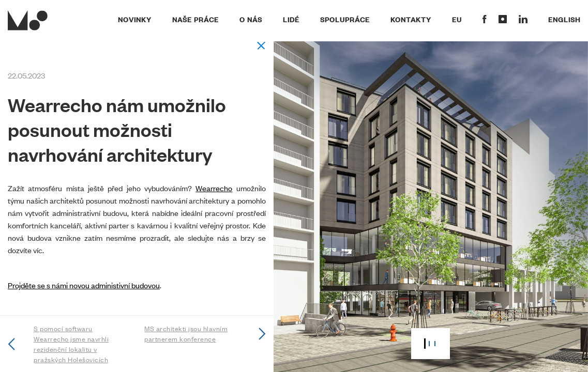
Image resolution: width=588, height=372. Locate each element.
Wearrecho (214, 188)
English (564, 19)
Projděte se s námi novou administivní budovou (84, 285)
